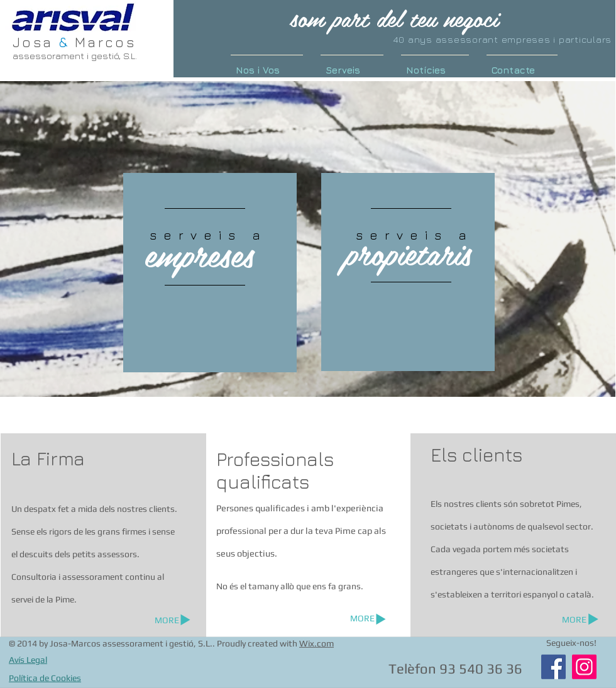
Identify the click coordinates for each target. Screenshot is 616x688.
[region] (210, 273)
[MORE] (362, 619)
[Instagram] (584, 667)
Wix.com (316, 643)
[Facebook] (553, 667)
